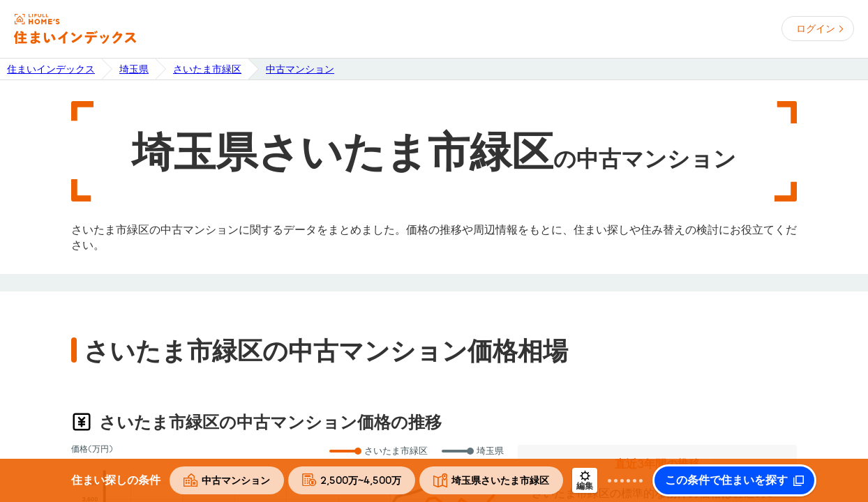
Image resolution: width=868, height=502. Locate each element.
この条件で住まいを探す (726, 480)
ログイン (816, 29)
